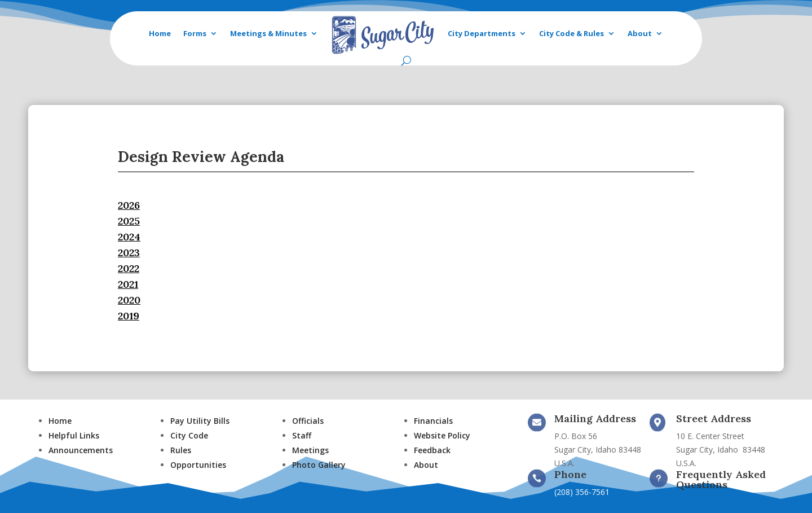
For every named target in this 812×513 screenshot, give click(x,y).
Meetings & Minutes (268, 33)
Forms (195, 33)
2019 (129, 316)
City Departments (482, 33)
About (640, 33)
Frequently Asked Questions (721, 479)
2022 (129, 268)
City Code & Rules (572, 33)
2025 (129, 221)
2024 (129, 237)
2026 (129, 205)
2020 (129, 300)
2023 (129, 253)
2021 (128, 284)
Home (160, 33)
